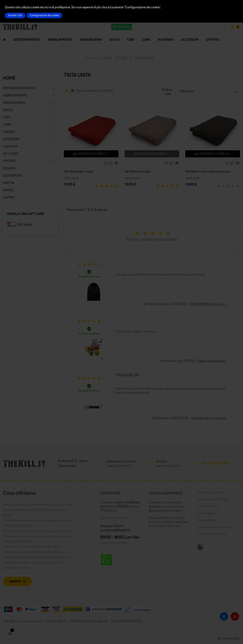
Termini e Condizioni (211, 493)
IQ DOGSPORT (13, 176)
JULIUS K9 (10, 147)
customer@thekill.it (168, 466)
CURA (7, 125)
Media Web (231, 639)
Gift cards (25, 225)
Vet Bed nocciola (137, 172)
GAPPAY (9, 198)
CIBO (6, 118)
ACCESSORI (11, 139)
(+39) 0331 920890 (114, 543)
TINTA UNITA (71, 179)
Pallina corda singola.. (212, 361)
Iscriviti (15, 582)
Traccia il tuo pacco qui (115, 518)
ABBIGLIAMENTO (15, 96)
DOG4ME (9, 169)
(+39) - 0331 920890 (213, 464)
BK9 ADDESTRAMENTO (19, 88)
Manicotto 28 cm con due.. (209, 418)
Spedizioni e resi (208, 506)
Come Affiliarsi (207, 520)
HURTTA (9, 183)
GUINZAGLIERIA (14, 103)
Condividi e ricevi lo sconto (215, 527)
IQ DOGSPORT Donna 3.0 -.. (208, 304)
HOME (9, 78)
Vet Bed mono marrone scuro (208, 172)
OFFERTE (10, 161)
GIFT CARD (11, 154)
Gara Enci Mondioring (212, 534)
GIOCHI (8, 110)
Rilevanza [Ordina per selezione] (209, 92)
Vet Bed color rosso (79, 172)
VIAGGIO (9, 132)
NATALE (9, 190)
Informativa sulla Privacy (214, 500)
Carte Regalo (206, 513)
